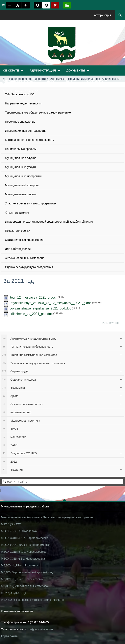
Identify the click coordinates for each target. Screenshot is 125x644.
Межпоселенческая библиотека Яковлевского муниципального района (47, 517)
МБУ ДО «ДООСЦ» (14, 593)
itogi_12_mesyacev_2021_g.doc (33, 297)
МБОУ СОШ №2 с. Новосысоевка (23, 559)
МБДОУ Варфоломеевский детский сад (27, 572)
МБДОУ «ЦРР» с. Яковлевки (20, 565)
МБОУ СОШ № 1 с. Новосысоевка (23, 552)
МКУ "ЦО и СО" (11, 524)
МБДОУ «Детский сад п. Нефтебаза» (25, 586)
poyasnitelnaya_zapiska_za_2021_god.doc (40, 308)
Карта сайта (9, 636)
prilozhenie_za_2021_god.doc (31, 314)
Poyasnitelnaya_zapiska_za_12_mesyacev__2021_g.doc (51, 303)
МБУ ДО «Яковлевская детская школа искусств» (33, 600)
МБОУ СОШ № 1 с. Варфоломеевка (25, 538)
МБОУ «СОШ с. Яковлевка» (19, 531)
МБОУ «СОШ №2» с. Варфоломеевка (26, 545)
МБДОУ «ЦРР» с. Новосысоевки (22, 579)
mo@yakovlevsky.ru (40, 629)
